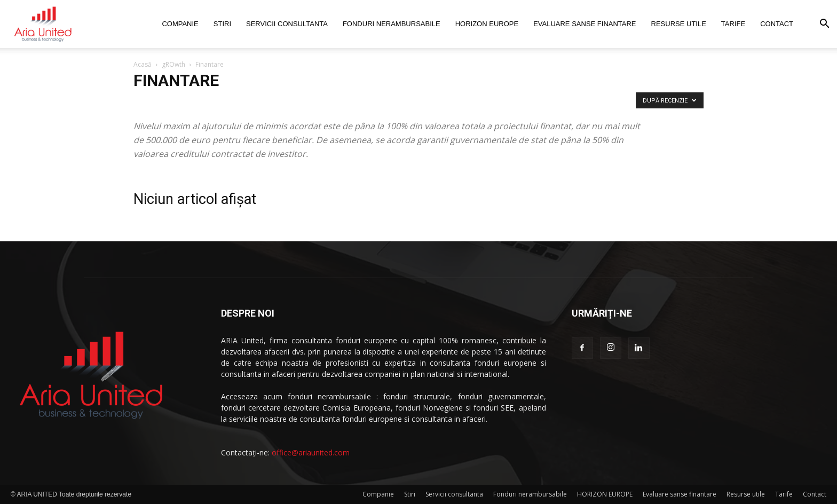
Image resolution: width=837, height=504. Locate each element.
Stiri (222, 24)
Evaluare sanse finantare (585, 24)
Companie (180, 24)
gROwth (173, 64)
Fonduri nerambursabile (392, 24)
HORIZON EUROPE (487, 24)
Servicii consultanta (287, 24)
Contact (777, 24)
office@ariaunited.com (311, 452)
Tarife (733, 24)
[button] (824, 25)
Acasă (143, 64)
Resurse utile (679, 24)
